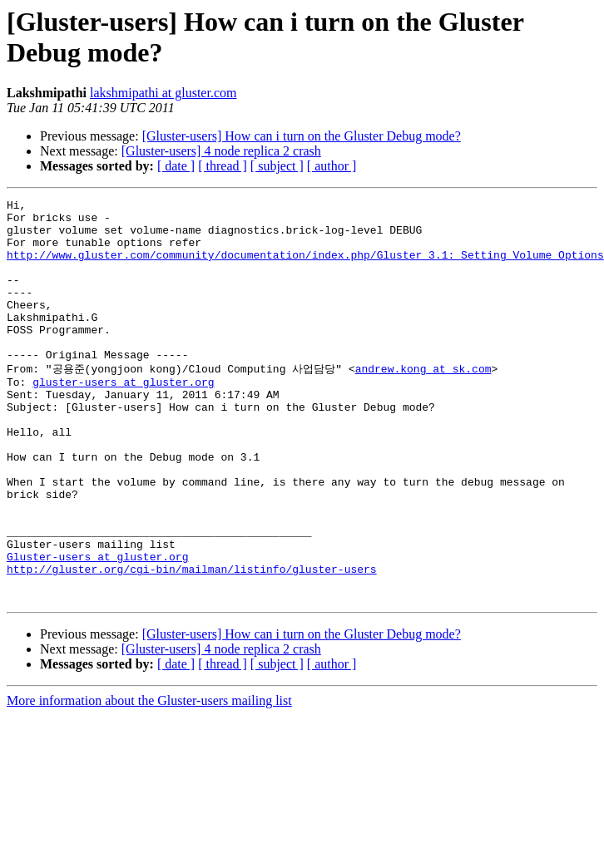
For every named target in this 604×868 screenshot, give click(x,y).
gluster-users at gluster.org (123, 417)
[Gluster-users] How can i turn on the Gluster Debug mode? (302, 136)
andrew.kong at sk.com (423, 402)
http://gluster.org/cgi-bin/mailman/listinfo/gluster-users (192, 642)
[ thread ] (223, 166)
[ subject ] (277, 166)
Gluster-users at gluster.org (97, 627)
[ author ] (332, 166)
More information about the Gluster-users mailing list (149, 779)
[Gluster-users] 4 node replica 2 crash (221, 151)
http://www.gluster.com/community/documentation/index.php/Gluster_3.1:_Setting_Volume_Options (305, 267)
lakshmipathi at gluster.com (163, 93)
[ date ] (176, 166)
